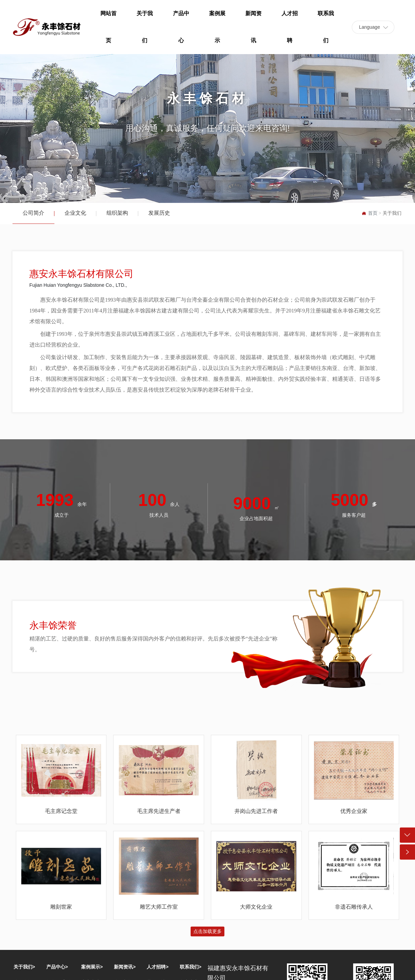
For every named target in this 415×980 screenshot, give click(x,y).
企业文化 (75, 213)
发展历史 (159, 213)
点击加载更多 (207, 931)
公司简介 (33, 213)
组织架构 (117, 213)
